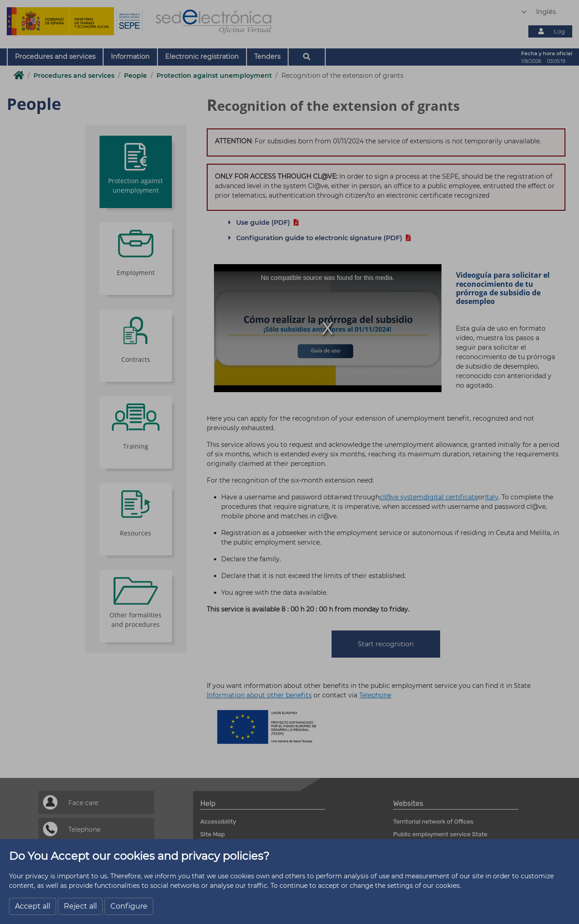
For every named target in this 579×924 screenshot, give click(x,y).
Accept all (33, 906)
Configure (129, 906)
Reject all (80, 906)
